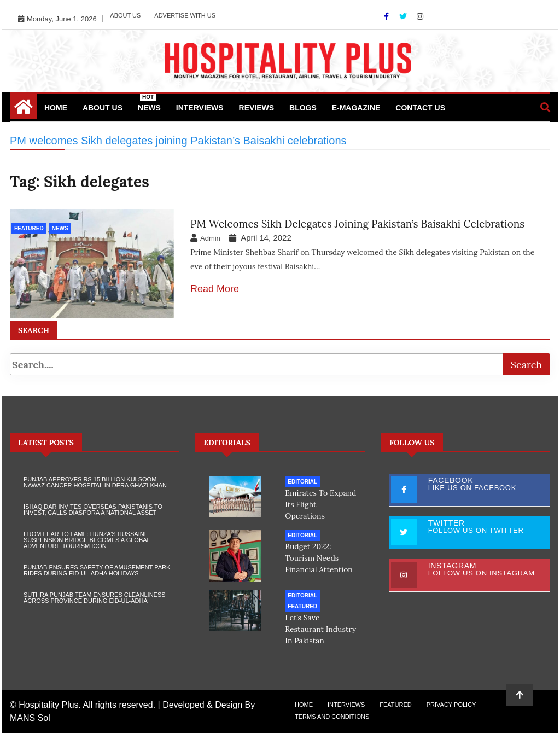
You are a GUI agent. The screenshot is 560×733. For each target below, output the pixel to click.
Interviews (200, 108)
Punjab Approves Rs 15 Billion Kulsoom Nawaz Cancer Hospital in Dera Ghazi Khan (95, 482)
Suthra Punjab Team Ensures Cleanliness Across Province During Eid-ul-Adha (95, 598)
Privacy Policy (451, 705)
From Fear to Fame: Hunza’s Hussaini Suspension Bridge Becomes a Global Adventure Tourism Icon (87, 540)
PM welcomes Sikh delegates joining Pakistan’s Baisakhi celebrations (357, 224)
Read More (215, 289)
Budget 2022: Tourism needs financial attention (319, 558)
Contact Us (420, 108)
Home (56, 108)
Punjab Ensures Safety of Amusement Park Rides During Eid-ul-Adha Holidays (97, 570)
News (149, 103)
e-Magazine (356, 108)
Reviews (257, 108)
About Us (125, 15)
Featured (29, 228)
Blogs (303, 108)
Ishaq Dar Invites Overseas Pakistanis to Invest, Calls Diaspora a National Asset (93, 510)
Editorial (302, 482)
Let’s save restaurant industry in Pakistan (320, 629)
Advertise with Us (185, 15)
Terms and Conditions (332, 717)
